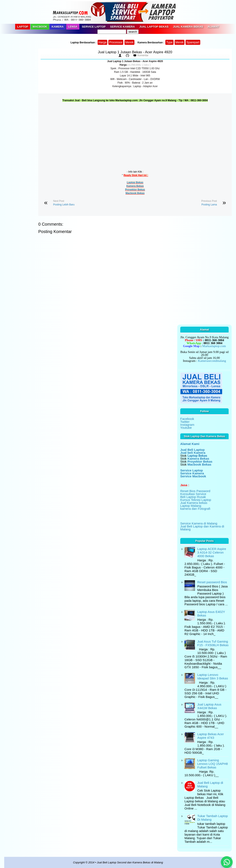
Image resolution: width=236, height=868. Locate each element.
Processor (116, 42)
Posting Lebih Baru (64, 205)
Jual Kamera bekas (194, 503)
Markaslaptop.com (214, 346)
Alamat (213, 27)
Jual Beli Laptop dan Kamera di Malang (202, 528)
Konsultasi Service (193, 494)
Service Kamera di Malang (199, 523)
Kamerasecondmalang (212, 361)
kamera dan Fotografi (195, 509)
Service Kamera (122, 27)
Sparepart (193, 42)
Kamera (58, 27)
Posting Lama (209, 205)
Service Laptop (94, 27)
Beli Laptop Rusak (193, 497)
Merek (129, 42)
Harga (102, 42)
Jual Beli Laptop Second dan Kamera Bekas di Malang (130, 862)
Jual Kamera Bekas (188, 27)
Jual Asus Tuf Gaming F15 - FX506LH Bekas (213, 643)
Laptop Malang (191, 506)
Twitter (185, 422)
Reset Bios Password (195, 491)
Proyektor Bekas (135, 190)
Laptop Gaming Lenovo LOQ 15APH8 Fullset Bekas (213, 764)
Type (169, 42)
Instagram (187, 425)
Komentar (143, 55)
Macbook (40, 27)
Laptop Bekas (135, 182)
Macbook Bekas (135, 193)
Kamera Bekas (135, 186)
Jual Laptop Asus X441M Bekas (209, 706)
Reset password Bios (212, 582)
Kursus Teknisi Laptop (196, 500)
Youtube (186, 428)
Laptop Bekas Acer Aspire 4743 (211, 736)
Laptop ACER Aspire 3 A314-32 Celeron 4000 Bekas (212, 552)
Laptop (23, 27)
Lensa (73, 27)
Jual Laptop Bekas (154, 27)
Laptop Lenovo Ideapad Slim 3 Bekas (213, 676)
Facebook (187, 419)
